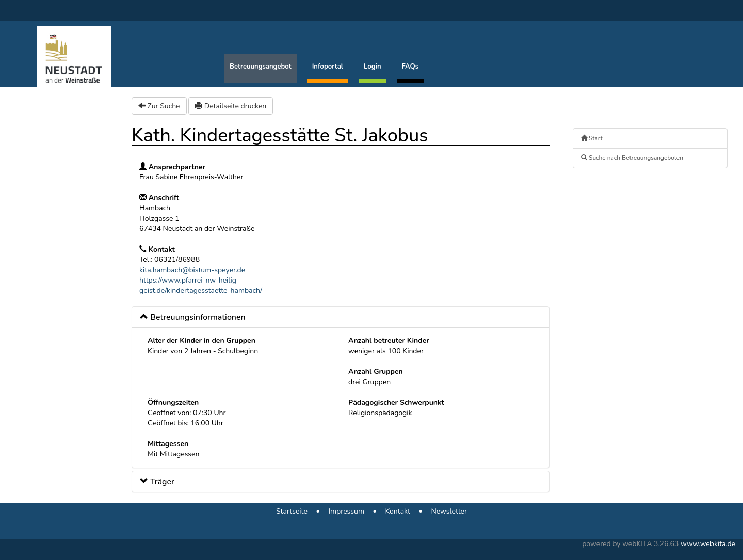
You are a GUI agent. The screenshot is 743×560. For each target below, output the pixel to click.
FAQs (410, 67)
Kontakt (397, 511)
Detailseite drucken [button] (231, 106)
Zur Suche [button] (159, 106)
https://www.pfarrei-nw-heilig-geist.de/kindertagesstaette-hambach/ (201, 285)
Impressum (346, 511)
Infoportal (328, 67)
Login (373, 67)
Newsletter (449, 511)
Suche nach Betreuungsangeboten (632, 158)
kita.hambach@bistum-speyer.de (192, 270)
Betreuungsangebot (261, 67)
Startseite (292, 511)
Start (592, 138)
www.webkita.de (708, 544)
